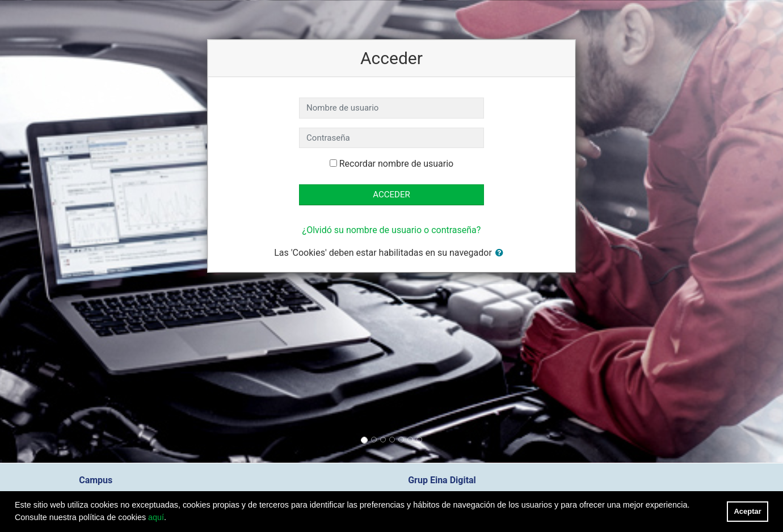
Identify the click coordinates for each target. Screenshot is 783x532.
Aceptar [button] (748, 511)
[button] (502, 253)
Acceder (391, 195)
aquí (156, 517)
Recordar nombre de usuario (396, 164)
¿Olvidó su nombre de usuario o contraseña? (392, 230)
